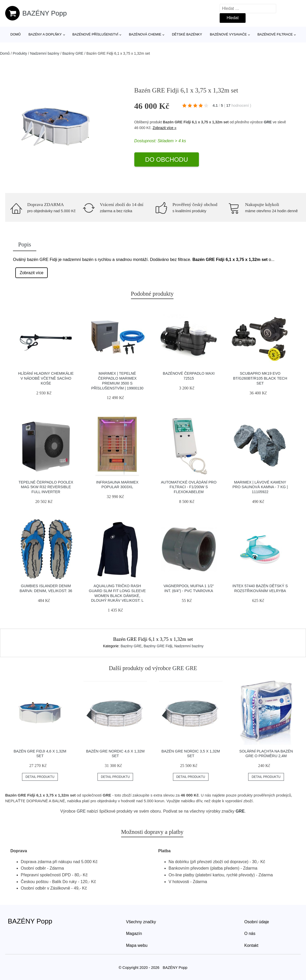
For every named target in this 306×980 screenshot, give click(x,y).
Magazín (134, 933)
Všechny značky (141, 922)
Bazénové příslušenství (95, 34)
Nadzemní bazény (45, 53)
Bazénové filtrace (275, 34)
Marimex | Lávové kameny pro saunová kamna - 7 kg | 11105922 (260, 487)
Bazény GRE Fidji (158, 646)
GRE (268, 122)
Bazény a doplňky (45, 34)
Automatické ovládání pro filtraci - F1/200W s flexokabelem (189, 487)
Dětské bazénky (187, 34)
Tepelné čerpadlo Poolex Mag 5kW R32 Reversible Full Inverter (46, 487)
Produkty (20, 53)
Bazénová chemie (145, 34)
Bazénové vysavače (228, 34)
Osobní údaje (257, 922)
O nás (250, 933)
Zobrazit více (32, 273)
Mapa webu (137, 945)
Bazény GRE (73, 53)
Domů (16, 34)
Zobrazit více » (164, 128)
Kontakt (251, 945)
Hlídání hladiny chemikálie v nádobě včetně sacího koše (46, 378)
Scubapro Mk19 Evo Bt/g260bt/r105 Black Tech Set (260, 378)
